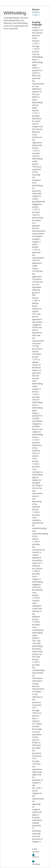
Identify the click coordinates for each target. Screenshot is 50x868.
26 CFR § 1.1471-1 (36, 14)
